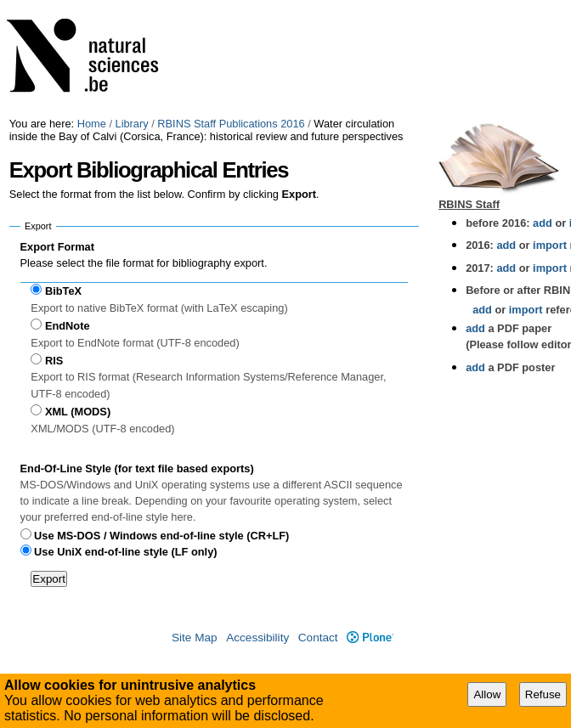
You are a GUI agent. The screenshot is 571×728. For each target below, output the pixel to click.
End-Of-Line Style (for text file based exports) (137, 468)
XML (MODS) (78, 412)
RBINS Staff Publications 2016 (231, 124)
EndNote (68, 326)
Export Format (57, 247)
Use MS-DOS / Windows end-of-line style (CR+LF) (161, 536)
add (543, 223)
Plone (370, 638)
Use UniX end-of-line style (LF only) (125, 552)
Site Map (195, 638)
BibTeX (63, 291)
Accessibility (257, 638)
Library (132, 124)
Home (92, 124)
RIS (54, 361)
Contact (318, 638)
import (548, 245)
